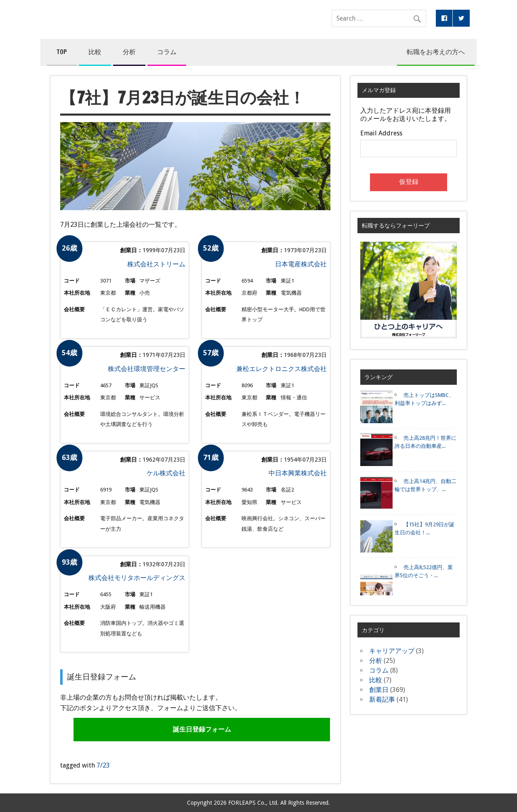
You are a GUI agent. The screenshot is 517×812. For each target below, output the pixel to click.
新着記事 (382, 699)
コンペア (172, 19)
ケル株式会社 (166, 473)
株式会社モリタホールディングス (137, 578)
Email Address (381, 133)
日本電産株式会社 (301, 264)
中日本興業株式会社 (298, 473)
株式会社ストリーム (156, 264)
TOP (62, 52)
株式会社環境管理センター (147, 369)
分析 (129, 52)
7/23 (103, 765)
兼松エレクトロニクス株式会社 (282, 369)
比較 (95, 52)
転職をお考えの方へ (436, 52)
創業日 (379, 690)
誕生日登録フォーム (202, 729)
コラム (167, 52)
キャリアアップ (392, 651)
